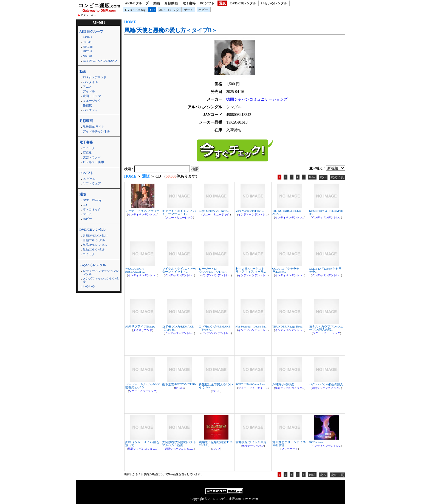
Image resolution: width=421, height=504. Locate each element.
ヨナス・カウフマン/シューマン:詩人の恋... (326, 328)
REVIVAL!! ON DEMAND (100, 61)
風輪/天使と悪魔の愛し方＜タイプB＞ (171, 30)
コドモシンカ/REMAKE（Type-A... (215, 328)
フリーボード (290, 449)
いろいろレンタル (274, 3)
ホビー (203, 10)
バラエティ (90, 110)
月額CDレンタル (94, 240)
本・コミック (169, 10)
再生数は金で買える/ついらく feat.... (216, 386)
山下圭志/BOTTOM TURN (179, 384)
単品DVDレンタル (95, 245)
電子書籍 (189, 3)
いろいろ (89, 286)
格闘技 (87, 105)
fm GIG (179, 388)
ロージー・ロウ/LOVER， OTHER (213, 270)
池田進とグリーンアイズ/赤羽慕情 (289, 444)
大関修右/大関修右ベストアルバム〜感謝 (179, 444)
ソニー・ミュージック (179, 217)
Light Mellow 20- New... (214, 211)
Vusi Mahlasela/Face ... (250, 211)
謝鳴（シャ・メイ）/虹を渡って (142, 444)
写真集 (87, 153)
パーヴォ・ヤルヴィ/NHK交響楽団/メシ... (143, 386)
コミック (89, 148)
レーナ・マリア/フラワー (142, 211)
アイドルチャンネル (96, 131)
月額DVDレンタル (95, 235)
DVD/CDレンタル (243, 3)
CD (152, 10)
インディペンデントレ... (143, 214)
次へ (323, 177)
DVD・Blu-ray (135, 10)
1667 (312, 177)
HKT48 (87, 51)
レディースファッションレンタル (101, 272)
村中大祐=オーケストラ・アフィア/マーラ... (251, 270)
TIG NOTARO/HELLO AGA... (287, 212)
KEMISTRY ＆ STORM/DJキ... (326, 212)
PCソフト (207, 3)
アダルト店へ (88, 15)
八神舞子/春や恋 (283, 384)
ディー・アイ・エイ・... (253, 388)
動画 (157, 3)
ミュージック (92, 101)
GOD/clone (316, 442)
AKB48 (87, 37)
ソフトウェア (92, 183)
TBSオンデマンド (95, 77)
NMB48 (88, 47)
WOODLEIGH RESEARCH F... (135, 270)
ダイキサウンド (143, 330)
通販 (222, 3)
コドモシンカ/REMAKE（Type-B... (178, 328)
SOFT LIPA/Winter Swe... (252, 384)
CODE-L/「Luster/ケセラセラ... (325, 270)
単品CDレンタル (94, 249)
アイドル (89, 91)
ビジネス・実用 (93, 162)
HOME (130, 22)
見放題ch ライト (94, 127)
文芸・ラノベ (92, 157)
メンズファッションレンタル (101, 280)
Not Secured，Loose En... (252, 326)
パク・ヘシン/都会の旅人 (326, 384)
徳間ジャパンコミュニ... (290, 388)
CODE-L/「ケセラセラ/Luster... (286, 270)
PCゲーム (89, 179)
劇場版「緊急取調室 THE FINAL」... (216, 444)
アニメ (87, 87)
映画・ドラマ (92, 96)
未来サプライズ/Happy (140, 326)
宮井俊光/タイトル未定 (251, 442)
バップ (216, 449)
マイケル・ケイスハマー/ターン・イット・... (179, 270)
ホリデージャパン (253, 446)
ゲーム (189, 10)
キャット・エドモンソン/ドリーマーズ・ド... (179, 212)
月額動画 (171, 3)
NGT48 (87, 56)
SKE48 (87, 42)
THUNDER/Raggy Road (287, 326)
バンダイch (90, 82)
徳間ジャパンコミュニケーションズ (257, 99)
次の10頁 (337, 177)
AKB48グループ (137, 3)
